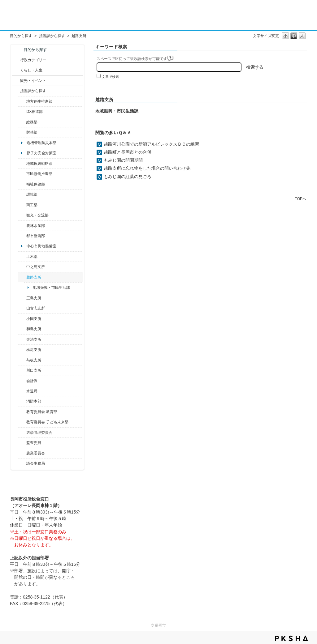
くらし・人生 (31, 70)
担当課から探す (52, 36)
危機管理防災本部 (41, 143)
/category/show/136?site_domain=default (22, 360)
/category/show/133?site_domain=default (22, 370)
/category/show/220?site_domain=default (22, 443)
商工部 (32, 205)
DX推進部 (35, 112)
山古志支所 (36, 308)
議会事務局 (36, 463)
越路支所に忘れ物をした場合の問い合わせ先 (147, 168)
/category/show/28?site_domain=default (22, 257)
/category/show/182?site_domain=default (22, 236)
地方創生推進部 (39, 101)
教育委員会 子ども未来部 (47, 422)
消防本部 (34, 401)
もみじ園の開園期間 (123, 160)
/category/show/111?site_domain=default (22, 433)
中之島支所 (36, 267)
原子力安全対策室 (41, 153)
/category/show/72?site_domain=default (22, 132)
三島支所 (34, 298)
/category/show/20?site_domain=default (22, 215)
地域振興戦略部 (39, 164)
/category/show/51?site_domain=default (22, 422)
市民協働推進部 (39, 174)
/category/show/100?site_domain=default (22, 101)
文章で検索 (110, 77)
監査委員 (34, 443)
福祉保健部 (36, 184)
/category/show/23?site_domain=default (22, 194)
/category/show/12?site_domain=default (16, 70)
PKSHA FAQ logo (291, 638)
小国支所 (34, 319)
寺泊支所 (34, 339)
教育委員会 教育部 (42, 412)
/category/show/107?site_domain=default (22, 267)
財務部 (32, 132)
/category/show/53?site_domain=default (22, 298)
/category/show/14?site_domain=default (22, 184)
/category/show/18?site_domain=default (16, 81)
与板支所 (34, 360)
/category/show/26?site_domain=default (22, 174)
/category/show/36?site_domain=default (22, 205)
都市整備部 (36, 236)
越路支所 (34, 277)
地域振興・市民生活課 (51, 288)
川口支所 (34, 370)
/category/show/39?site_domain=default (22, 412)
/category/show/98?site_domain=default (22, 308)
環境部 (32, 194)
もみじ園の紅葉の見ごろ (128, 177)
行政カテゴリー (33, 60)
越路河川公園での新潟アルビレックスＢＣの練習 (151, 144)
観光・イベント (33, 81)
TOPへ (301, 199)
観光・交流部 (37, 215)
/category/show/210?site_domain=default (22, 381)
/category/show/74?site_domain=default (22, 319)
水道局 (32, 391)
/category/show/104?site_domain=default (22, 164)
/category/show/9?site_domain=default (16, 91)
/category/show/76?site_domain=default (22, 226)
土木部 (32, 257)
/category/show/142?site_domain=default (22, 277)
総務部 (32, 122)
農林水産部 (36, 226)
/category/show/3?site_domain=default (16, 60)
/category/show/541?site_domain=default (22, 112)
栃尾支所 (34, 350)
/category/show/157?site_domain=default (22, 463)
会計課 (32, 381)
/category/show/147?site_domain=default (22, 391)
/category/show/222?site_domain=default (22, 453)
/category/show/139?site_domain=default (22, 329)
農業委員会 (36, 453)
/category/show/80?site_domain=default (22, 350)
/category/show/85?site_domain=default (22, 401)
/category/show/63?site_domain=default (22, 339)
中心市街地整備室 (41, 246)
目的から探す (21, 36)
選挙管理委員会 (39, 433)
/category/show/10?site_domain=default (22, 122)
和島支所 (34, 329)
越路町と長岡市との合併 (128, 152)
